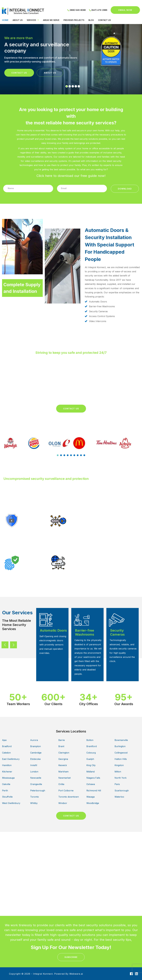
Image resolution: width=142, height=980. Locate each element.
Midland (90, 772)
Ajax (4, 740)
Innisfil (34, 765)
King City (91, 765)
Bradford (7, 746)
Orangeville (36, 784)
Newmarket (64, 778)
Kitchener (7, 772)
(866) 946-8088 (78, 10)
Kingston (119, 765)
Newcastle (36, 778)
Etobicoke (35, 759)
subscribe (71, 957)
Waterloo (119, 797)
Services (31, 20)
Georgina (63, 759)
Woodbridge (93, 803)
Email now (125, 10)
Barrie (62, 740)
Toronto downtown (69, 797)
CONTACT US (104, 20)
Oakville (6, 784)
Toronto (35, 797)
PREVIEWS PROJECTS (74, 20)
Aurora (34, 740)
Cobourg (91, 753)
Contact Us (19, 73)
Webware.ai (76, 974)
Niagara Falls (93, 778)
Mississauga (8, 778)
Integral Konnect (43, 974)
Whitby (34, 803)
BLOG (91, 20)
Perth (5, 791)
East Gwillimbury (11, 759)
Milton (118, 772)
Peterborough (38, 791)
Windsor (63, 803)
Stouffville (7, 797)
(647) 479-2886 (99, 10)
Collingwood (121, 753)
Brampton (35, 746)
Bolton (90, 740)
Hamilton (7, 765)
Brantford (92, 746)
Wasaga (90, 797)
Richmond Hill (94, 791)
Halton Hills (121, 759)
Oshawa (91, 784)
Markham (63, 772)
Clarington (64, 753)
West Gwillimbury (11, 803)
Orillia (61, 784)
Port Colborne (66, 791)
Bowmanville (121, 740)
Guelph (90, 759)
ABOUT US (18, 20)
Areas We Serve (51, 20)
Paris (117, 784)
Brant (61, 746)
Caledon (6, 753)
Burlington (120, 746)
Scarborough (122, 791)
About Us (50, 73)
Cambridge (36, 753)
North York (121, 778)
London (34, 772)
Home (5, 20)
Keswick (63, 765)
